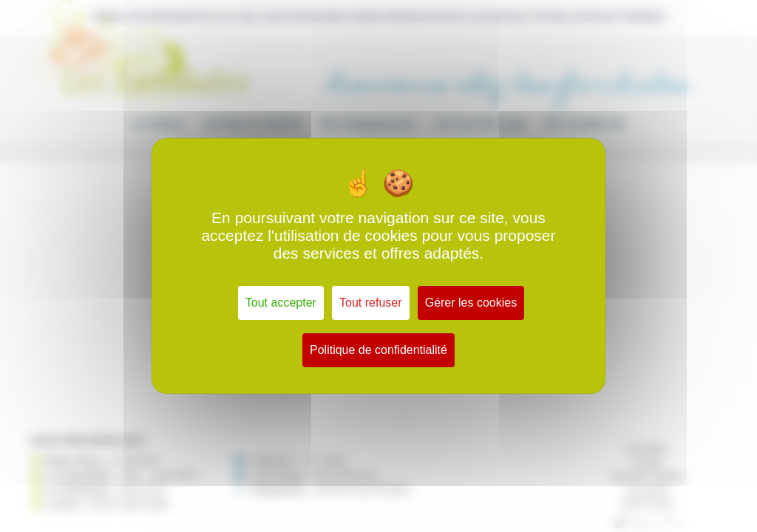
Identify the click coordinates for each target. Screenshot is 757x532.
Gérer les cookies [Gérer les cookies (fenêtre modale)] (471, 303)
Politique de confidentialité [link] (378, 350)
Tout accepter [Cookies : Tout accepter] (281, 303)
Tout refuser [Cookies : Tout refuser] (370, 303)
